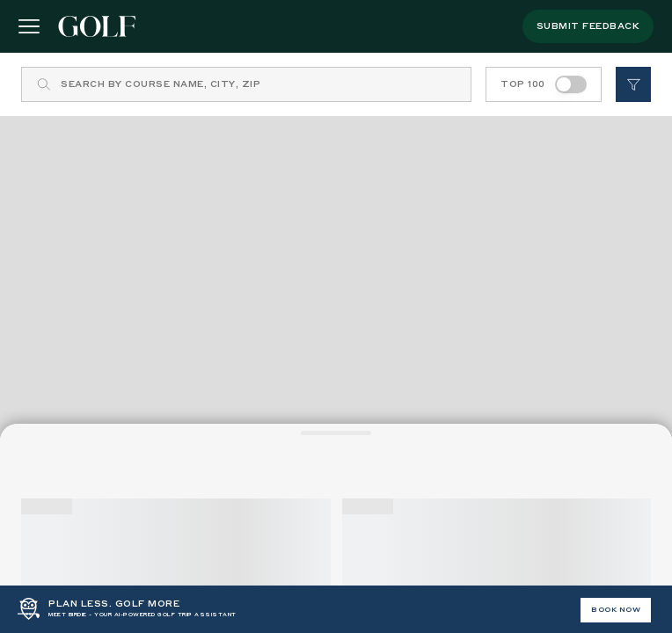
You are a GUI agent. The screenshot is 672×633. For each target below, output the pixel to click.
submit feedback (588, 26)
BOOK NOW (616, 610)
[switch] (571, 84)
